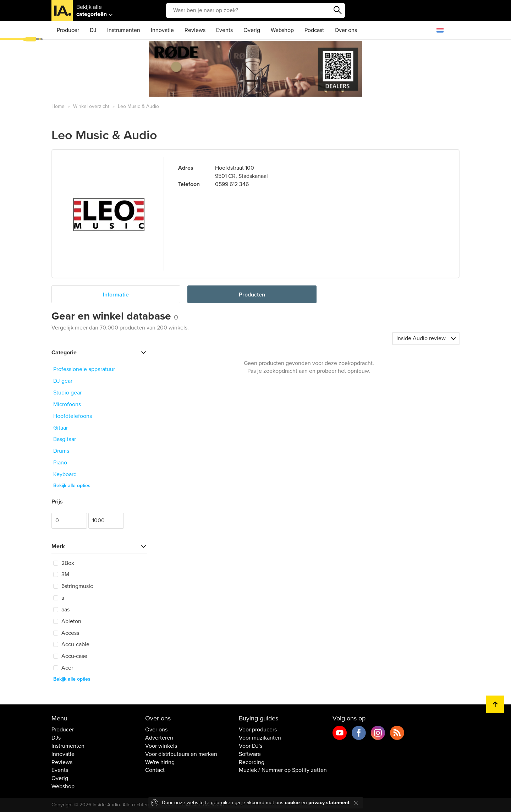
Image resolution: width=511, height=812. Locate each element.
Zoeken (338, 10)
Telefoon (189, 184)
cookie (292, 803)
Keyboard (65, 474)
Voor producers (258, 730)
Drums (61, 451)
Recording (252, 762)
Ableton (67, 621)
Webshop (282, 30)
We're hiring (160, 762)
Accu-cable (71, 644)
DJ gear (63, 381)
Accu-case (70, 656)
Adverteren (159, 738)
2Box (64, 563)
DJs (56, 738)
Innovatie (162, 30)
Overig (252, 30)
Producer (68, 30)
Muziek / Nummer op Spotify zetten (283, 770)
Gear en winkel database (115, 316)
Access (66, 633)
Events (224, 30)
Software (250, 754)
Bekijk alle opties (72, 486)
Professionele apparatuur (84, 369)
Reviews (195, 30)
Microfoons (67, 404)
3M (61, 574)
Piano (60, 463)
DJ (93, 30)
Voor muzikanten (260, 738)
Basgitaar (65, 439)
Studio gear (67, 393)
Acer (63, 668)
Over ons (346, 30)
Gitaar (61, 428)
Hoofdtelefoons (73, 416)
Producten (252, 295)
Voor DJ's (251, 746)
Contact (155, 770)
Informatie (116, 295)
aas (61, 610)
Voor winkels (161, 746)
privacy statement (329, 803)
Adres (186, 168)
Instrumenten (124, 30)
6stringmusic (73, 586)
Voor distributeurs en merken (181, 754)
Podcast (314, 30)
